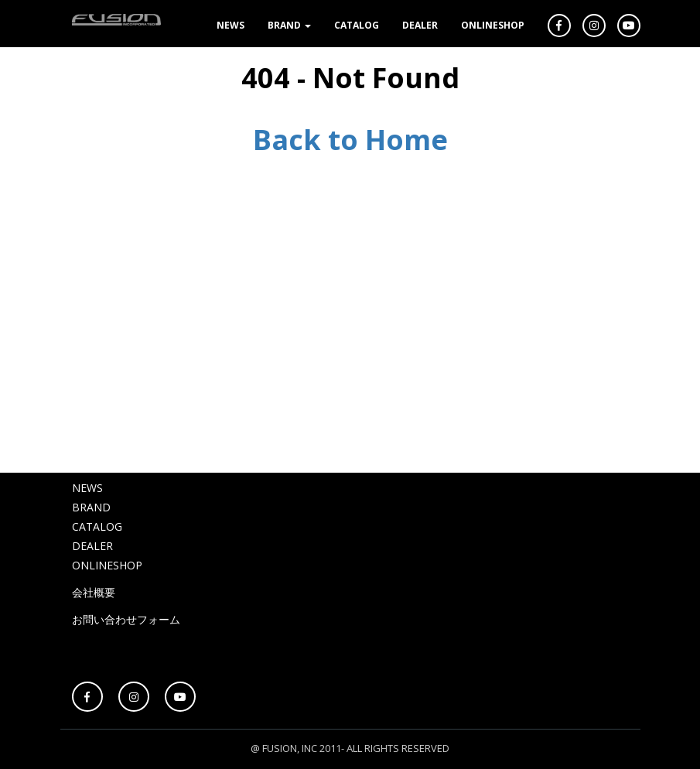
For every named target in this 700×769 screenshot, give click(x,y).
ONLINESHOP (493, 25)
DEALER (420, 25)
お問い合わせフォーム (126, 619)
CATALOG (357, 25)
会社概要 (94, 592)
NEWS (230, 25)
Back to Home (350, 140)
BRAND (289, 25)
